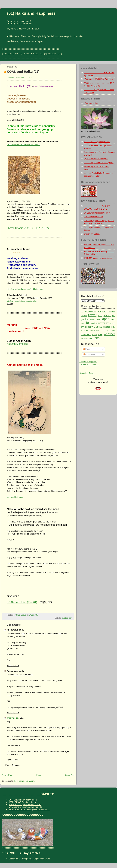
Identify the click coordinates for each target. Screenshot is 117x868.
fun (114, 316)
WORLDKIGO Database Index (22, 802)
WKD (92, 338)
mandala (94, 323)
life (87, 323)
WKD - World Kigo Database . (97, 142)
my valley (103, 323)
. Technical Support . (88, 362)
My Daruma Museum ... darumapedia (25, 807)
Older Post (70, 775)
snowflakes (95, 331)
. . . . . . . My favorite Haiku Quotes (99, 163)
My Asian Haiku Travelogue (96, 159)
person (112, 323)
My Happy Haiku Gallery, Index (23, 800)
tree (100, 334)
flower (92, 315)
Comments (89, 354)
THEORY (86, 334)
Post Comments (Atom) (24, 781)
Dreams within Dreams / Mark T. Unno (23, 145)
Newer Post (7, 775)
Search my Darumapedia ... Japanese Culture (29, 859)
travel (95, 335)
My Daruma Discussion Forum (97, 213)
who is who (85, 338)
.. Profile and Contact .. (89, 364)
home (92, 319)
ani (82, 312)
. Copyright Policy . (87, 373)
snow (85, 330)
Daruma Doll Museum (93, 217)
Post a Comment (13, 765)
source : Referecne (15, 497)
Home (39, 775)
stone (108, 331)
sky (113, 327)
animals (90, 311)
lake (83, 323)
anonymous (12, 718)
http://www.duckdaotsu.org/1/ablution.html (25, 289)
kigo (113, 319)
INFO (98, 319)
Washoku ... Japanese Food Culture (25, 805)
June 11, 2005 (13, 666)
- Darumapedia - (91, 103)
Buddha (102, 312)
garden (85, 319)
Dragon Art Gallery (92, 234)
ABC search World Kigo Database (99, 79)
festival (84, 316)
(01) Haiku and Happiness (31, 13)
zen (71, 618)
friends (107, 315)
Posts (87, 349)
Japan (105, 319)
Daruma (111, 312)
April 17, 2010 (13, 760)
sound (103, 331)
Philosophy (87, 327)
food (100, 316)
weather (109, 334)
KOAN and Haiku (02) (23, 72)
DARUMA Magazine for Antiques (98, 258)
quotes (65, 618)
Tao (113, 331)
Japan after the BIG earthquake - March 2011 (29, 809)
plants (98, 327)
